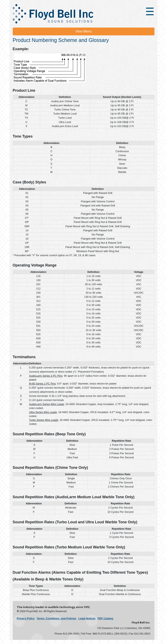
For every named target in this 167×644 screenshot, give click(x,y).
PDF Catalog (105, 618)
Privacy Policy (26, 618)
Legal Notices (87, 618)
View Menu (83, 31)
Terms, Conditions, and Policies (56, 618)
